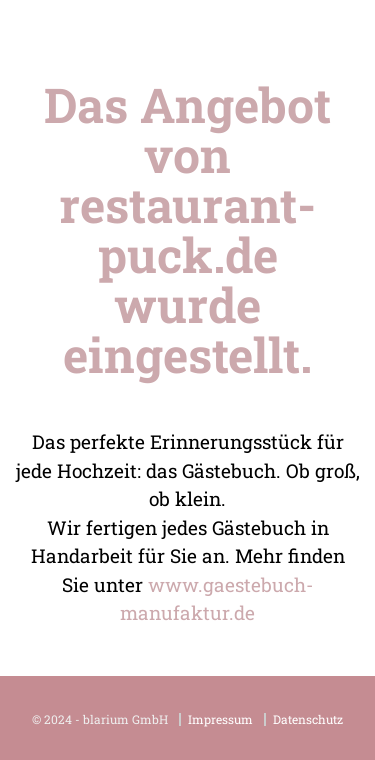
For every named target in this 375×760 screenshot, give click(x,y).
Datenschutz (308, 719)
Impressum (220, 719)
